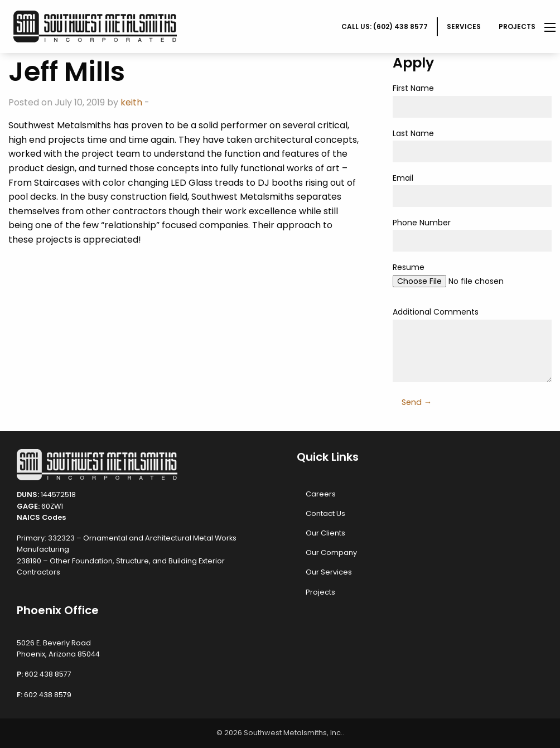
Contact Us (325, 513)
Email (472, 190)
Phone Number (472, 234)
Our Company (331, 552)
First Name (472, 100)
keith (131, 102)
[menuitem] (385, 27)
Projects (517, 26)
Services (464, 26)
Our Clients (325, 533)
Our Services (329, 572)
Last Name (472, 145)
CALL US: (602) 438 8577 (385, 26)
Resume (472, 279)
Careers (321, 494)
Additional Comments (472, 344)
